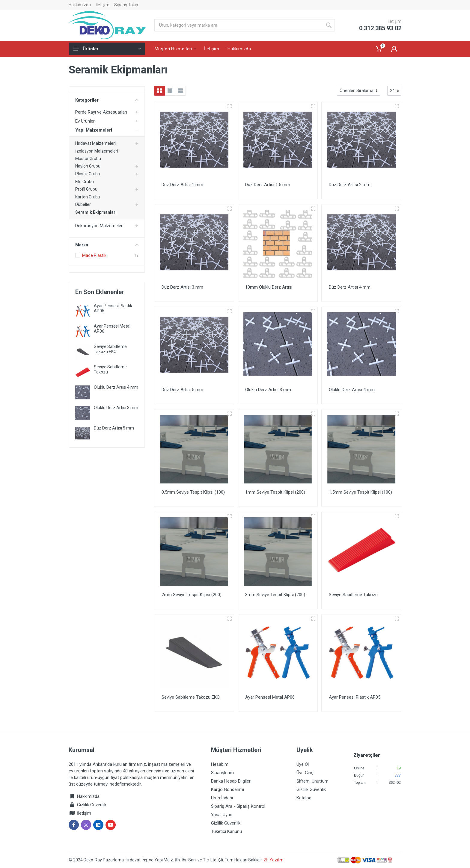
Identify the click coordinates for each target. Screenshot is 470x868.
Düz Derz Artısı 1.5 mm (268, 185)
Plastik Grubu (88, 174)
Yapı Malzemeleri (94, 130)
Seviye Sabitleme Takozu (353, 595)
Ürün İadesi (222, 798)
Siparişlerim (222, 773)
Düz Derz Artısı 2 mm (350, 185)
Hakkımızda (80, 5)
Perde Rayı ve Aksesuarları (101, 112)
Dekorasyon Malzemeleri (99, 226)
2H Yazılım (274, 860)
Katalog (304, 798)
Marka (107, 245)
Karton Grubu (88, 197)
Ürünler (107, 49)
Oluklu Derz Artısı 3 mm (116, 408)
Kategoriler (107, 100)
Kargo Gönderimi (228, 789)
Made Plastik (94, 255)
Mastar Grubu (88, 159)
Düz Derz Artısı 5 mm (114, 428)
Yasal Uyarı (222, 815)
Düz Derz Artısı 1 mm (182, 185)
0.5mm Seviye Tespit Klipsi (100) (193, 492)
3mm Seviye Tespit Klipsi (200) (275, 595)
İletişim (103, 5)
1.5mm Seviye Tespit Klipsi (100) (360, 492)
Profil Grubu (86, 189)
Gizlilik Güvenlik (92, 805)
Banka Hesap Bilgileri (231, 781)
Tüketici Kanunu (226, 831)
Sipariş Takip (126, 5)
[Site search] (238, 25)
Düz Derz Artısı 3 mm (182, 287)
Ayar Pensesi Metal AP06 (270, 697)
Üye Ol (303, 764)
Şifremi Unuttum (312, 781)
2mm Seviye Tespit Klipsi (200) (192, 595)
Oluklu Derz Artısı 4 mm (116, 387)
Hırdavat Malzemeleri (95, 143)
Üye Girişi (305, 773)
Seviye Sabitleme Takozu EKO (110, 349)
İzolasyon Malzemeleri (97, 151)
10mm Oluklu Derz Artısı (269, 287)
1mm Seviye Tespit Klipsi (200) (275, 492)
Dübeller (83, 204)
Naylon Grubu (88, 166)
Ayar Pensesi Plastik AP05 (355, 697)
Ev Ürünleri (85, 121)
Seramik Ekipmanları (96, 212)
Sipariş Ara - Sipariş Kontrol (238, 806)
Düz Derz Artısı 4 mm (350, 287)
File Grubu (85, 182)
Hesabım (220, 764)
